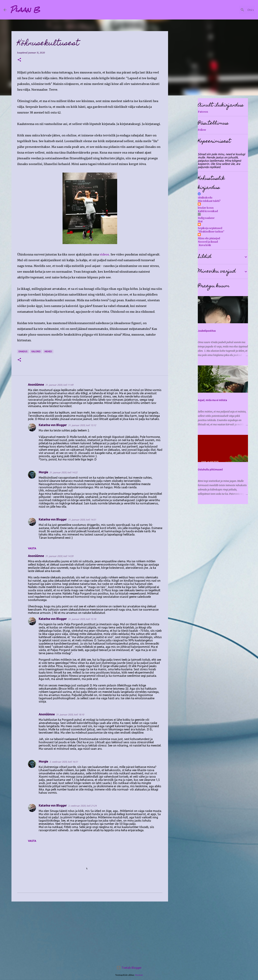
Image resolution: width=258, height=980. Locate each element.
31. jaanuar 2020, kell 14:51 (82, 520)
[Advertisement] (90, 932)
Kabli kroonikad (208, 211)
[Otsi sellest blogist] (236, 10)
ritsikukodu (205, 198)
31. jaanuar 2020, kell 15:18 (82, 619)
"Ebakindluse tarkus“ (211, 232)
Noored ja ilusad (208, 242)
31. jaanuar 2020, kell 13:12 (82, 425)
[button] (19, 60)
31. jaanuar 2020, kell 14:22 (63, 472)
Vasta (32, 548)
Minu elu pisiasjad (209, 238)
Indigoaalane (206, 218)
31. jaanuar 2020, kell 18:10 (70, 714)
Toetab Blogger (129, 968)
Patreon (203, 112)
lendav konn (206, 208)
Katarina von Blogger (53, 425)
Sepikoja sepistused (210, 228)
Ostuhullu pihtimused (210, 470)
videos (104, 254)
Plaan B (25, 10)
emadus (23, 351)
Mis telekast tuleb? (209, 201)
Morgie (43, 472)
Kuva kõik (205, 245)
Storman (139, 975)
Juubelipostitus (207, 331)
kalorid (36, 351)
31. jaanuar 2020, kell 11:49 (59, 385)
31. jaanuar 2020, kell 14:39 (59, 556)
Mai (200, 221)
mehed (48, 351)
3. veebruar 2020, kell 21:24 (82, 806)
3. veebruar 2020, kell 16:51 (64, 762)
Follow (202, 130)
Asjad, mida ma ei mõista (212, 400)
